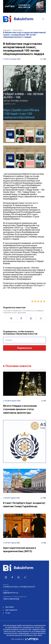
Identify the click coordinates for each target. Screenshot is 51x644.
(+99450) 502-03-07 (28, 587)
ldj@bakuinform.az (11, 593)
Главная (7, 30)
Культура (17, 30)
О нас (8, 613)
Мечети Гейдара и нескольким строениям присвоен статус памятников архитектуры (20, 409)
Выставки (10, 607)
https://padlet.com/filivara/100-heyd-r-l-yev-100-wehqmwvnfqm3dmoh (24, 287)
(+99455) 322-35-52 (11, 587)
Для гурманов (11, 610)
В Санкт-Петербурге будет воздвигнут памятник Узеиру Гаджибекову (24, 505)
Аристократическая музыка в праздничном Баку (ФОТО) (19, 550)
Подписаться (25, 348)
